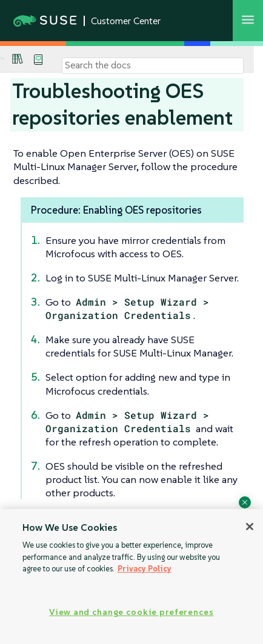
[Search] (153, 65)
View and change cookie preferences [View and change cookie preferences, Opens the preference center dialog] (131, 612)
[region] (131, 577)
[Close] (250, 527)
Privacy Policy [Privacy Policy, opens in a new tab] (145, 569)
